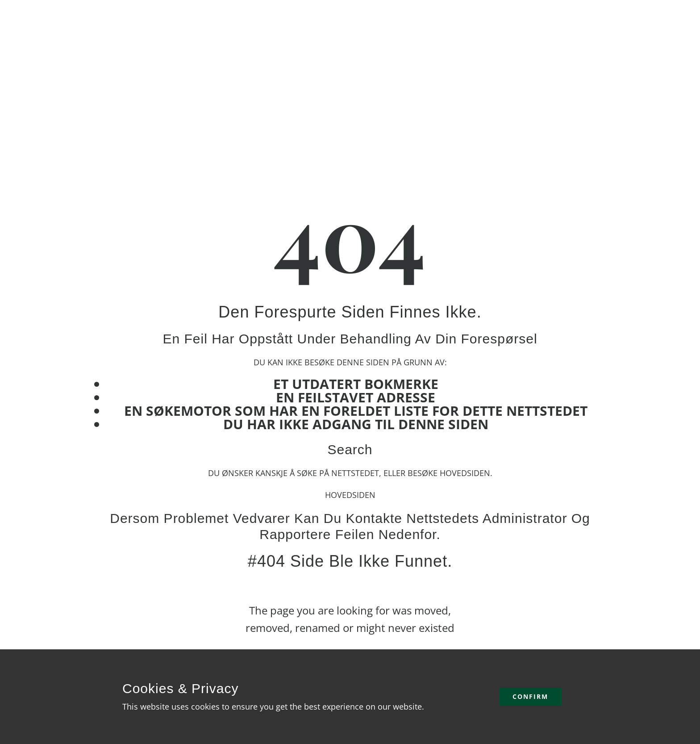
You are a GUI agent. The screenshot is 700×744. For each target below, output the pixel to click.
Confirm (530, 696)
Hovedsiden (350, 495)
